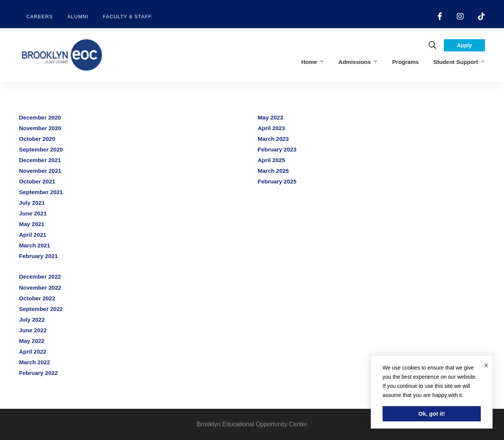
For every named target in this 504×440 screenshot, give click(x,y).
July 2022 (32, 320)
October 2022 (37, 298)
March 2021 (35, 245)
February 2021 (38, 256)
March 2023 (273, 139)
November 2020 (40, 128)
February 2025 (277, 181)
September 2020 (41, 149)
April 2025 (271, 160)
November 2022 (40, 288)
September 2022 (41, 309)
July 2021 (32, 203)
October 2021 (37, 181)
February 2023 (277, 149)
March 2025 (273, 171)
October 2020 (37, 139)
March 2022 (35, 362)
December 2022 (40, 277)
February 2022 (38, 373)
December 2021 (40, 160)
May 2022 (32, 341)
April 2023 (271, 128)
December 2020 (40, 117)
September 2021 (41, 192)
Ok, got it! (432, 414)
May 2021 (32, 224)
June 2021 (33, 213)
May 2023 (270, 117)
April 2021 (33, 235)
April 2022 (33, 352)
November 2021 (40, 171)
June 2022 (33, 330)
